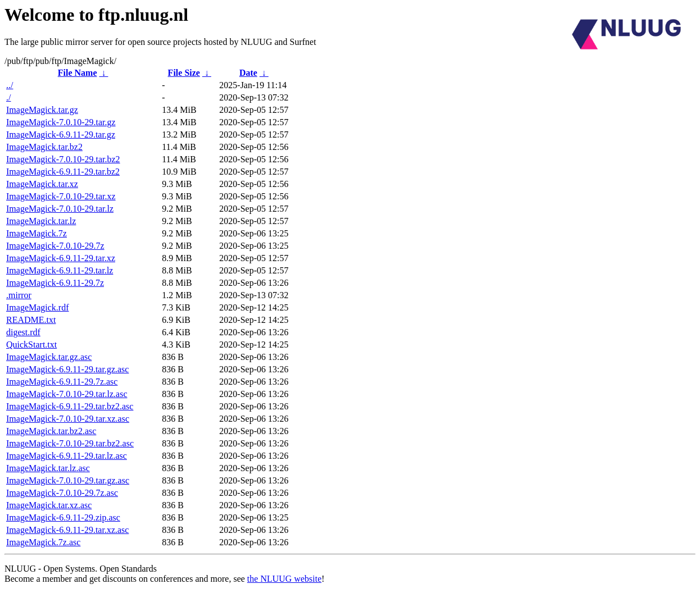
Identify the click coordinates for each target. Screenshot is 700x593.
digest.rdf (23, 332)
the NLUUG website (284, 579)
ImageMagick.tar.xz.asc (49, 505)
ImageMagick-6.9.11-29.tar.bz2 (63, 172)
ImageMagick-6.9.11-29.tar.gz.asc (67, 369)
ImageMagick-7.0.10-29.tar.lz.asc (67, 394)
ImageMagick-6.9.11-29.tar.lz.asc (67, 456)
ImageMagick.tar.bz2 (44, 147)
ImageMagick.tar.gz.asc (49, 357)
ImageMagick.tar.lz (41, 221)
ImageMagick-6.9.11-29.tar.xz (61, 258)
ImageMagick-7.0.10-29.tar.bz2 (63, 159)
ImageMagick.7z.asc (43, 542)
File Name (78, 73)
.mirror (19, 295)
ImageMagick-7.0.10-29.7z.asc (62, 493)
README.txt (31, 320)
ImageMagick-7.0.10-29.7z (55, 246)
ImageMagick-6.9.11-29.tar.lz (60, 270)
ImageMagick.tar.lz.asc (48, 468)
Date (248, 73)
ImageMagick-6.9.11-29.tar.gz (61, 134)
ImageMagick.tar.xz (42, 184)
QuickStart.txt (31, 345)
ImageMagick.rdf (38, 307)
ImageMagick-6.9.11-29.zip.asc (63, 517)
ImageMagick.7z (37, 233)
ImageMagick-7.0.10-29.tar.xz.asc (68, 419)
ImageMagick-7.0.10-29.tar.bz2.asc (70, 443)
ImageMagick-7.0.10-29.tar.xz (61, 196)
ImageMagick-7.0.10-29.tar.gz (61, 122)
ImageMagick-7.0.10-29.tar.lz (60, 209)
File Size (184, 73)
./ (8, 97)
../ (10, 85)
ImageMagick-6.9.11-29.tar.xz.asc (67, 530)
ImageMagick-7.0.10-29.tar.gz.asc (68, 480)
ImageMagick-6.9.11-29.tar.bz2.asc (70, 406)
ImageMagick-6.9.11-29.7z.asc (62, 382)
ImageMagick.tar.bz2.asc (51, 431)
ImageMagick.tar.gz (42, 110)
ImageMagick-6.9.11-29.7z (55, 283)
